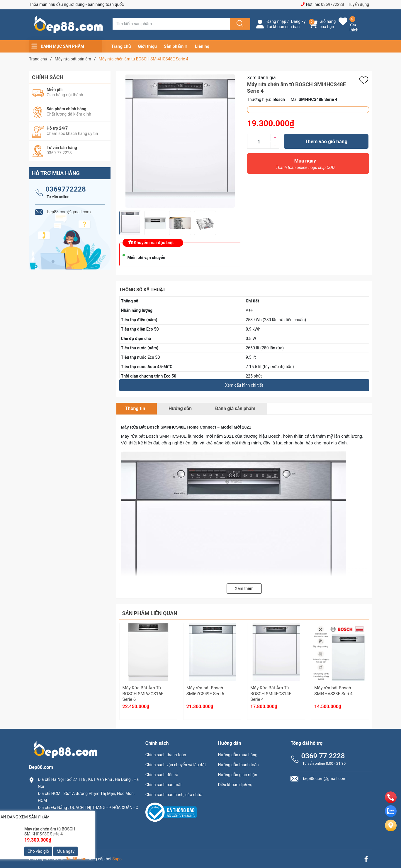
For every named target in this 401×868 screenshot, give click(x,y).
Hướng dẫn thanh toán (238, 765)
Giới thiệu (147, 46)
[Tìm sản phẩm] (171, 24)
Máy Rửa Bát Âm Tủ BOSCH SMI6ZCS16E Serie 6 (143, 694)
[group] (180, 141)
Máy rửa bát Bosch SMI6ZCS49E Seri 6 (205, 691)
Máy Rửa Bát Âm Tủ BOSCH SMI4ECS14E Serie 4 (271, 694)
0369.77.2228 (52, 824)
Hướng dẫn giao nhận (238, 775)
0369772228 (333, 4)
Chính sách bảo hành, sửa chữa (174, 795)
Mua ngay (305, 165)
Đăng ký (298, 21)
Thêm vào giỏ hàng (326, 141)
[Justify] (239, 24)
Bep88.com (76, 859)
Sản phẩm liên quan (150, 613)
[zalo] (391, 815)
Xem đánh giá (261, 78)
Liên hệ (202, 46)
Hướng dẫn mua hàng (238, 755)
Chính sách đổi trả (162, 775)
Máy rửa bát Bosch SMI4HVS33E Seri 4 (333, 691)
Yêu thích (354, 27)
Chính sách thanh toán (166, 755)
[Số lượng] (259, 141)
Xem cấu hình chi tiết (244, 385)
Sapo (117, 859)
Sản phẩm (174, 46)
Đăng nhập (276, 21)
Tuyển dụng (358, 4)
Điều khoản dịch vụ (235, 785)
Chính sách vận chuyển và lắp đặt (176, 765)
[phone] (391, 802)
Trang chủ (121, 46)
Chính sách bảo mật (164, 785)
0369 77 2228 (323, 756)
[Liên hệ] (391, 830)
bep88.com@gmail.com (63, 834)
